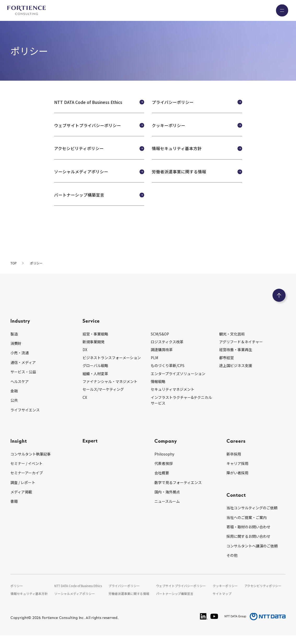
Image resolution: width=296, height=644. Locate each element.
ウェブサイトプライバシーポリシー (181, 594)
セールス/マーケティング (103, 398)
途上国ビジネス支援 (236, 374)
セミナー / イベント (27, 472)
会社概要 (162, 482)
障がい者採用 (237, 482)
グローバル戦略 (95, 374)
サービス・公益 (23, 381)
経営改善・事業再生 (236, 358)
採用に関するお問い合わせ (248, 545)
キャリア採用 (237, 472)
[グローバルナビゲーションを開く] (282, 10)
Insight (19, 450)
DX (85, 358)
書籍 (14, 510)
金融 (14, 400)
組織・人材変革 (95, 382)
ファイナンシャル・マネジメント (110, 390)
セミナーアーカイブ (27, 482)
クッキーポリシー (225, 594)
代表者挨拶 (164, 472)
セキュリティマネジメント (173, 398)
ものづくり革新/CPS (168, 374)
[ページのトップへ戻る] (279, 304)
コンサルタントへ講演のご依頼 (252, 555)
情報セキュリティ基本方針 (29, 602)
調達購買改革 (162, 358)
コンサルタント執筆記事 (31, 463)
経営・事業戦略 (95, 343)
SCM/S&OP (160, 343)
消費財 (16, 352)
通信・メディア (23, 371)
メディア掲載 (21, 501)
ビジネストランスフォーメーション (112, 367)
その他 (232, 564)
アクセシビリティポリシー (263, 594)
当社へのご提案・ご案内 (247, 526)
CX (85, 406)
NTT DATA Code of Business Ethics (78, 594)
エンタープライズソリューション (178, 382)
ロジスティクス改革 (167, 351)
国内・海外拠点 (167, 501)
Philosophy (164, 463)
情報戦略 (158, 390)
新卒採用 (234, 463)
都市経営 (227, 367)
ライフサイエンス (25, 419)
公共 (14, 409)
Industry (20, 330)
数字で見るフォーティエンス (178, 491)
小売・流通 (20, 362)
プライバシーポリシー (125, 594)
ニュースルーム (167, 510)
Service (91, 330)
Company (166, 450)
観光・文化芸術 (232, 343)
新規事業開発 (94, 351)
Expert (90, 450)
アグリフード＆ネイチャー (241, 351)
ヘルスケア (20, 390)
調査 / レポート (23, 491)
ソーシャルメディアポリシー (75, 602)
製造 (14, 343)
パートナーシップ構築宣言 (175, 602)
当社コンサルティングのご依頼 (252, 517)
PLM (154, 367)
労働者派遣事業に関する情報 (129, 602)
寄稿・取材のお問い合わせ (248, 536)
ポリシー (17, 594)
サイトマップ (222, 602)
